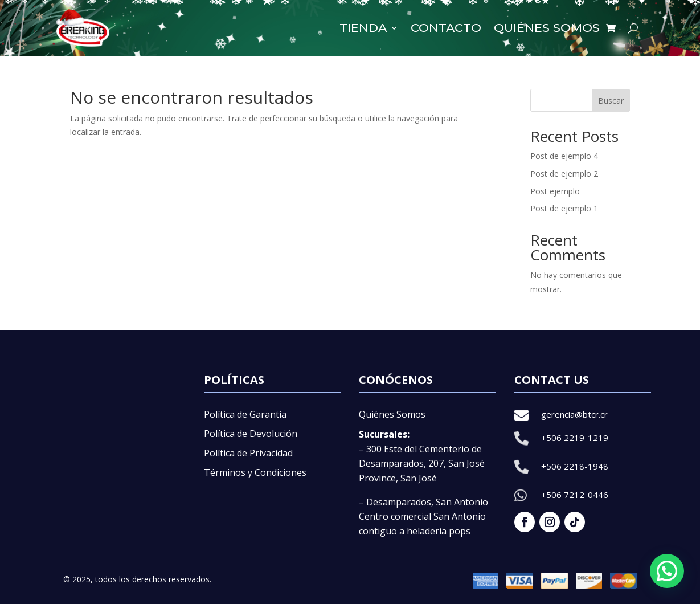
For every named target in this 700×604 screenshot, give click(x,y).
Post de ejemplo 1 (564, 208)
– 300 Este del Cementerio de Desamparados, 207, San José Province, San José (422, 464)
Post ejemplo (555, 191)
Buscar (611, 101)
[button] (667, 571)
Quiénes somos (547, 28)
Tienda (363, 28)
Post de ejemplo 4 (564, 156)
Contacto (446, 28)
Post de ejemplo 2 (564, 174)
